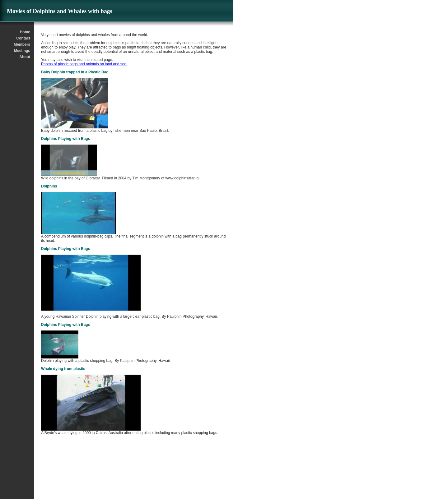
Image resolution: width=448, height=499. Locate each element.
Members (22, 44)
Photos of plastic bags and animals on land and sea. (84, 64)
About (25, 57)
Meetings (22, 51)
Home (25, 32)
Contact (23, 38)
